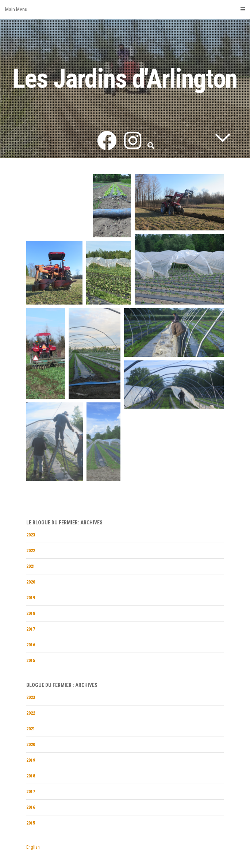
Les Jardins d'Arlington (125, 79)
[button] (112, 206)
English (33, 847)
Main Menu (125, 9)
